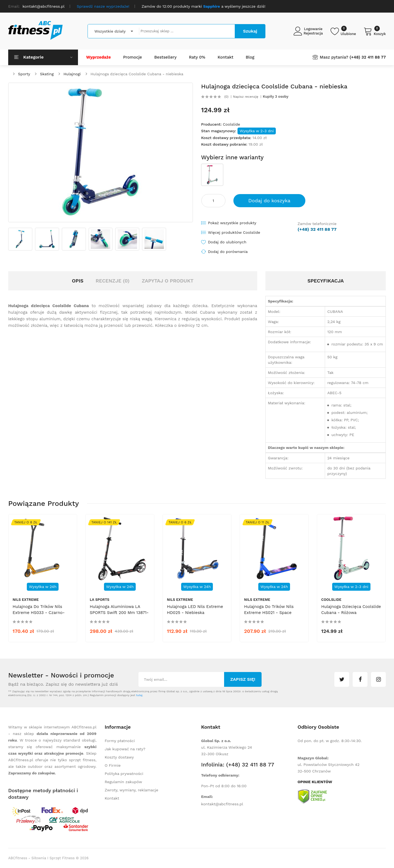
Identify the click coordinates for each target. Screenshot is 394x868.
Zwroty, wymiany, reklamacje (132, 790)
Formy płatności (120, 741)
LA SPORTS (100, 600)
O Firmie (113, 765)
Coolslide (231, 124)
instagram (378, 679)
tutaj (139, 695)
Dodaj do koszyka (270, 201)
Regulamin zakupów (124, 782)
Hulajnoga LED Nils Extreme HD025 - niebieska (195, 610)
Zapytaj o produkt (168, 281)
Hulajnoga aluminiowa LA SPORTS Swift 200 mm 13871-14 (119, 613)
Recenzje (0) (113, 281)
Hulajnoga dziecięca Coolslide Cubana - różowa (351, 610)
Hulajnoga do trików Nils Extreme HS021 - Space (269, 610)
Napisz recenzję (246, 97)
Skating (47, 74)
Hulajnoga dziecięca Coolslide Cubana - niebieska (137, 74)
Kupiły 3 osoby (276, 97)
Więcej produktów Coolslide (234, 232)
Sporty (24, 74)
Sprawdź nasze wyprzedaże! (103, 6)
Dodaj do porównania (228, 252)
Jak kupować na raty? (125, 749)
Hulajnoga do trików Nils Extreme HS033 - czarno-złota (39, 613)
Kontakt (112, 798)
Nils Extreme (26, 600)
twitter (342, 679)
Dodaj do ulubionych (227, 242)
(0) (226, 97)
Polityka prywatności (124, 774)
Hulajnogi (72, 74)
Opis (78, 281)
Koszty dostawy (119, 757)
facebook (360, 679)
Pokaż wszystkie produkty (232, 223)
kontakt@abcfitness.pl (222, 804)
